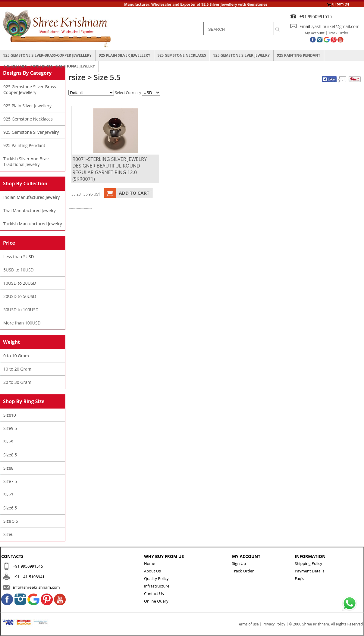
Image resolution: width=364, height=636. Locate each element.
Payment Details (309, 571)
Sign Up (239, 563)
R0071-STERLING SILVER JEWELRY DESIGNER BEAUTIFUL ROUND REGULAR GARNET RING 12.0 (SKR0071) (110, 169)
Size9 (8, 442)
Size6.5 (10, 508)
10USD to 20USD (20, 283)
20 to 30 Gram (17, 382)
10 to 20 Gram (17, 369)
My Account (315, 33)
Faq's (299, 578)
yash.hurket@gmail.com (336, 26)
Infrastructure (157, 586)
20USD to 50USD (20, 296)
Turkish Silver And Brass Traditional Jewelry (49, 66)
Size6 (8, 534)
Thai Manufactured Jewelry (30, 210)
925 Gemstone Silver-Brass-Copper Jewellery (47, 55)
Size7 (8, 495)
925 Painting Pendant (299, 55)
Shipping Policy (308, 563)
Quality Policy (156, 578)
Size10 (10, 415)
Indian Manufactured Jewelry (31, 197)
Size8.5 (10, 455)
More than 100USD (22, 323)
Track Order (339, 33)
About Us (152, 571)
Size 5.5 (11, 521)
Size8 (8, 468)
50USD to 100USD (21, 310)
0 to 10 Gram (16, 356)
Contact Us (154, 594)
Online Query (156, 601)
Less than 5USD (19, 257)
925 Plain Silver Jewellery (125, 55)
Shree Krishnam (316, 624)
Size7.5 (10, 481)
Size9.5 (10, 428)
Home (150, 563)
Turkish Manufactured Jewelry (33, 224)
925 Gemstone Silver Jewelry (242, 55)
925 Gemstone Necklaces (182, 55)
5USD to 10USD (19, 270)
